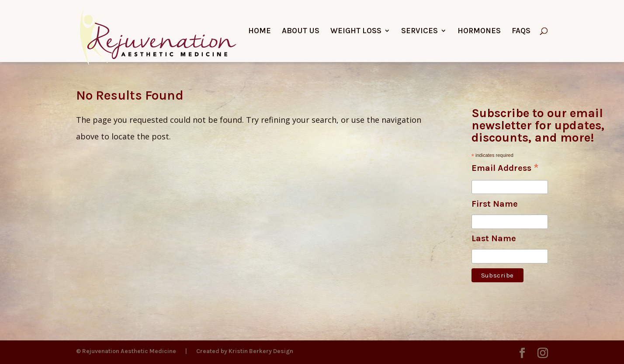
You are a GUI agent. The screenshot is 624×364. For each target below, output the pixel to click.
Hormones (479, 31)
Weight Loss (356, 31)
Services (419, 31)
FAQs (521, 31)
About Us (301, 31)
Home (260, 31)
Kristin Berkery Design (261, 351)
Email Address (505, 169)
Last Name (494, 238)
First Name (495, 204)
